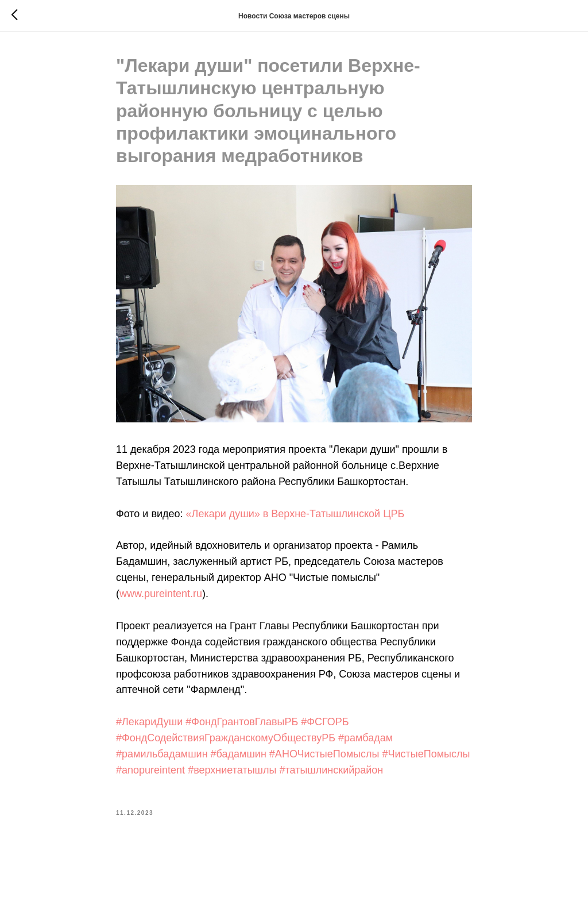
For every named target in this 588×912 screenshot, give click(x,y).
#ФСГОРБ (325, 722)
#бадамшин (239, 754)
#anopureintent (150, 770)
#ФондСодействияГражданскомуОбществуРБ (226, 738)
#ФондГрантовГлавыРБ (242, 722)
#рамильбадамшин (162, 754)
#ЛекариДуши (149, 722)
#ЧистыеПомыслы (426, 754)
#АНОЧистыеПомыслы (324, 754)
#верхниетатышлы (232, 770)
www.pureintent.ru (161, 594)
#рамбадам (365, 738)
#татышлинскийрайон (331, 770)
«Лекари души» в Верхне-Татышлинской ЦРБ (295, 514)
